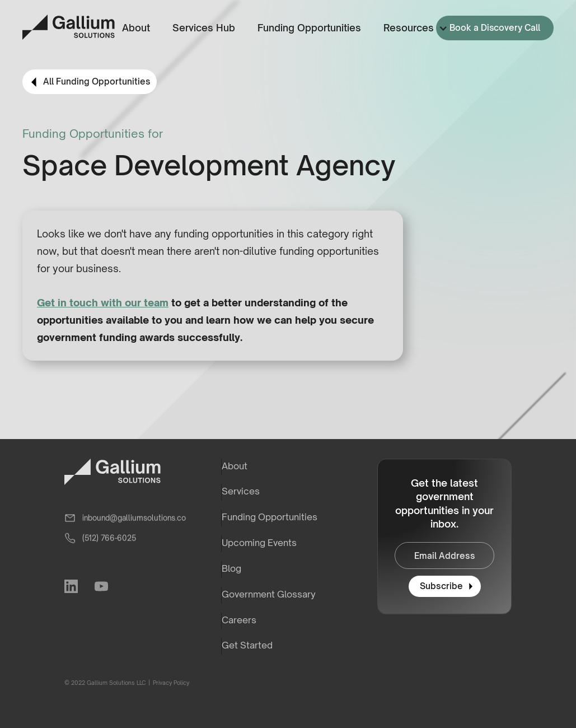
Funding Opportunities (309, 28)
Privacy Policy (170, 683)
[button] (413, 28)
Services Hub (204, 28)
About (136, 28)
